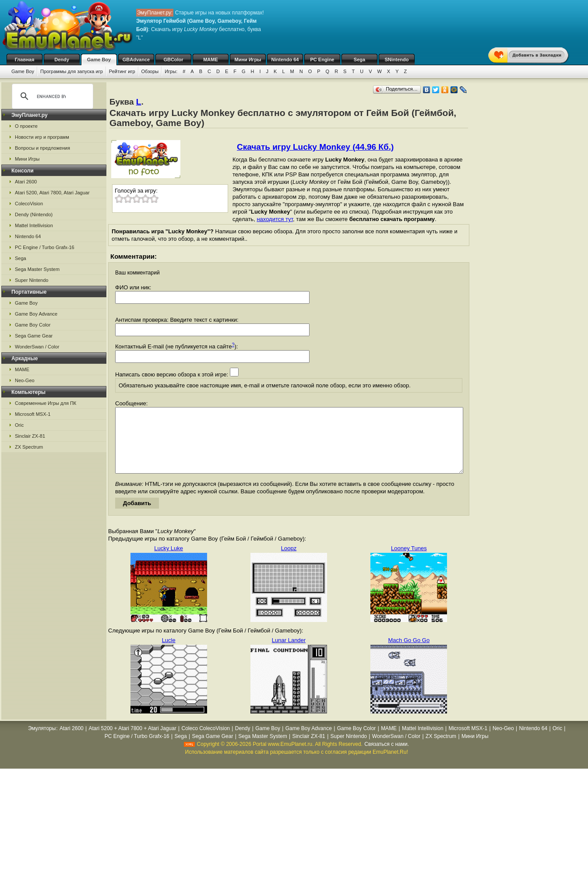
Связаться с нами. (387, 757)
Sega (359, 60)
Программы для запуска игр (72, 71)
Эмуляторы (42, 741)
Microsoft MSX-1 (33, 414)
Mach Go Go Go (409, 653)
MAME (211, 60)
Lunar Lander (289, 653)
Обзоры (150, 71)
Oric (19, 425)
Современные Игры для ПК (46, 403)
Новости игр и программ (42, 137)
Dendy (62, 60)
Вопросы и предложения (42, 148)
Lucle (169, 653)
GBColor (173, 60)
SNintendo (397, 60)
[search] (51, 96)
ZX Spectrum (29, 447)
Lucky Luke (169, 561)
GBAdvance (136, 60)
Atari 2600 (26, 182)
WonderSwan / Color (37, 347)
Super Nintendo (32, 280)
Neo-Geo (25, 380)
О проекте (26, 126)
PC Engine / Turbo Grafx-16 (45, 247)
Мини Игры (248, 60)
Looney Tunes (409, 561)
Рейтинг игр (122, 71)
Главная (25, 60)
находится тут (275, 219)
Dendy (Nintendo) (34, 214)
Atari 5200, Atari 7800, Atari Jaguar (52, 193)
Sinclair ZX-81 (30, 436)
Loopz (289, 561)
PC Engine (322, 60)
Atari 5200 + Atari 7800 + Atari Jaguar (133, 741)
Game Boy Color (33, 325)
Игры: (171, 71)
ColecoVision (29, 204)
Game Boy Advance (36, 314)
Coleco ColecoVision (206, 741)
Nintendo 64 (285, 60)
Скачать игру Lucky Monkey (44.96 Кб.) (315, 147)
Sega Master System (37, 269)
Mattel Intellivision (34, 225)
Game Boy (99, 60)
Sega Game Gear (34, 336)
